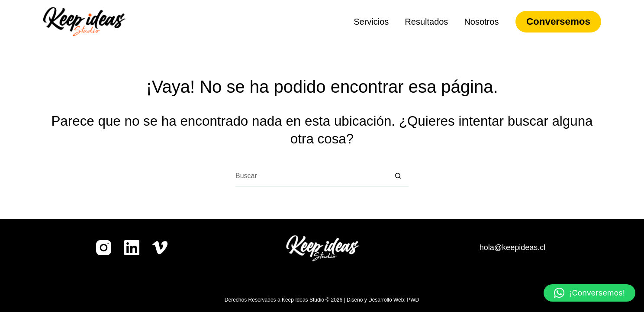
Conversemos (558, 21)
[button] (589, 293)
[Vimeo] (160, 248)
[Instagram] (104, 248)
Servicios (371, 22)
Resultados (426, 22)
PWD (413, 300)
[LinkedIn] (132, 248)
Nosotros (481, 22)
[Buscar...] (311, 176)
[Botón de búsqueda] (398, 176)
